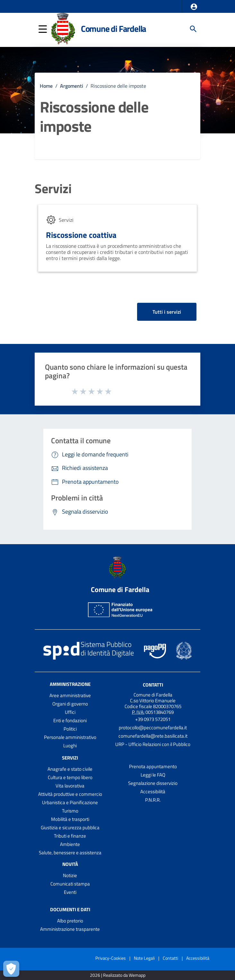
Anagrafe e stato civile (70, 769)
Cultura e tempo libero (70, 777)
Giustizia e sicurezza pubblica (70, 827)
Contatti (153, 685)
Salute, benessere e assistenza (70, 853)
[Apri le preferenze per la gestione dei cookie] (11, 969)
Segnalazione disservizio (153, 783)
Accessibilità (153, 791)
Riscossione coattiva (81, 235)
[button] (194, 7)
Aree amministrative (70, 695)
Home (46, 86)
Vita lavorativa (70, 786)
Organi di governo (70, 704)
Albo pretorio (70, 921)
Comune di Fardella (113, 29)
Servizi (53, 189)
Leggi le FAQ (153, 775)
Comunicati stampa (70, 884)
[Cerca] (193, 29)
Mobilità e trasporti (70, 819)
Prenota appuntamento (153, 766)
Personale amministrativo (70, 737)
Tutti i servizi (167, 312)
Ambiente (70, 844)
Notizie (70, 875)
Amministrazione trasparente (70, 929)
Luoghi (70, 746)
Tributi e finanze (70, 836)
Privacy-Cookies (111, 958)
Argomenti (72, 86)
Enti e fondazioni (70, 720)
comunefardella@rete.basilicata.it (153, 736)
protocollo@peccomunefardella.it (153, 728)
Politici (70, 729)
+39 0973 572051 (153, 719)
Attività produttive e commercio (70, 794)
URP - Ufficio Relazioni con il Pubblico (153, 744)
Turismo (70, 811)
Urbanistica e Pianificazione (70, 802)
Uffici (70, 712)
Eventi (70, 892)
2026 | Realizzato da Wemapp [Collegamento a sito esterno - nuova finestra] (118, 975)
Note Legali (144, 958)
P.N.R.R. (153, 800)
